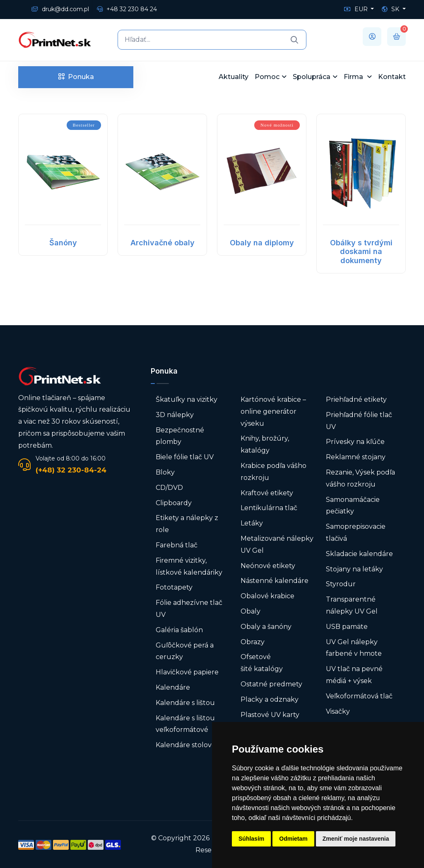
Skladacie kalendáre (359, 554)
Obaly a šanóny (266, 627)
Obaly (251, 611)
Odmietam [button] (293, 839)
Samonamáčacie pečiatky (353, 506)
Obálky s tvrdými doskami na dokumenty (361, 252)
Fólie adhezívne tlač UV (189, 609)
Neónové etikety (268, 566)
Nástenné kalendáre (275, 581)
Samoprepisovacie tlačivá (356, 532)
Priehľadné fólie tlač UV (359, 421)
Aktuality (234, 77)
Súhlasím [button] (251, 839)
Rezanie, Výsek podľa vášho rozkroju (360, 478)
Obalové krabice (267, 596)
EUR (357, 9)
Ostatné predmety (271, 684)
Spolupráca (312, 77)
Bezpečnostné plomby (180, 436)
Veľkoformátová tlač (359, 696)
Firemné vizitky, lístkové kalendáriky (189, 566)
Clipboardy (174, 503)
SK (391, 9)
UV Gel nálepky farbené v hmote (354, 648)
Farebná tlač (177, 545)
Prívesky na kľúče (355, 442)
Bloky (165, 472)
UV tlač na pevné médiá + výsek (354, 675)
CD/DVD (169, 488)
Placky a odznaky (270, 699)
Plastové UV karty (271, 715)
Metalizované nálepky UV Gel (277, 544)
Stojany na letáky (354, 569)
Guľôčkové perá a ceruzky (185, 651)
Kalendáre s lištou (185, 703)
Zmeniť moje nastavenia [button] (356, 839)
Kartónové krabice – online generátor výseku (273, 411)
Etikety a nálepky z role (187, 524)
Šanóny (63, 243)
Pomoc (267, 77)
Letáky (252, 523)
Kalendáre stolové (186, 745)
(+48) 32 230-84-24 (71, 470)
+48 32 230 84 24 (127, 9)
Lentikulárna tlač (269, 508)
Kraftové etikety (267, 493)
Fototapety (174, 587)
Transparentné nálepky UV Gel (352, 605)
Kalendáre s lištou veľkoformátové (185, 724)
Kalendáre (173, 687)
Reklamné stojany (356, 457)
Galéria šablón (179, 630)
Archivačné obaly (163, 243)
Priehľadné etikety (356, 399)
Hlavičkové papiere (187, 672)
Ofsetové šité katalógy (263, 663)
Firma (354, 77)
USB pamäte (347, 627)
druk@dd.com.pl (60, 9)
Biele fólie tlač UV (185, 457)
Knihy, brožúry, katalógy (265, 444)
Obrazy (253, 642)
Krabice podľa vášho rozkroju (273, 472)
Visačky (338, 711)
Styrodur (341, 584)
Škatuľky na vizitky (187, 399)
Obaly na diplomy (262, 243)
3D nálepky (175, 415)
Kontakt (392, 77)
